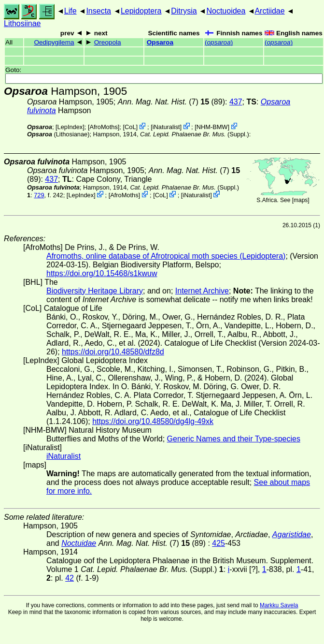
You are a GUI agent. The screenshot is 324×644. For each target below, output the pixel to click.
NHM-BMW (212, 127)
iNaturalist (166, 127)
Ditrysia (184, 11)
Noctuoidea (226, 11)
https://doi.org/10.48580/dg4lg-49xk (153, 421)
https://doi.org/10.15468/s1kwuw (102, 273)
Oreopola (108, 42)
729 (39, 195)
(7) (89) (171, 102)
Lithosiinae (22, 23)
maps (301, 200)
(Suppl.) (195, 134)
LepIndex (70, 127)
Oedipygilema (54, 42)
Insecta (99, 11)
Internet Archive (202, 291)
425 (218, 543)
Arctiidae (269, 11)
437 (236, 102)
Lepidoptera (141, 11)
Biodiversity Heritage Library (95, 291)
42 (70, 578)
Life (70, 11)
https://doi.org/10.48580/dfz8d (113, 352)
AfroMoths (103, 127)
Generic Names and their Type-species (234, 439)
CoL (130, 127)
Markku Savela (279, 605)
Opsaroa (160, 42)
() (219, 42)
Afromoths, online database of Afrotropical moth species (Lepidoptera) (166, 256)
